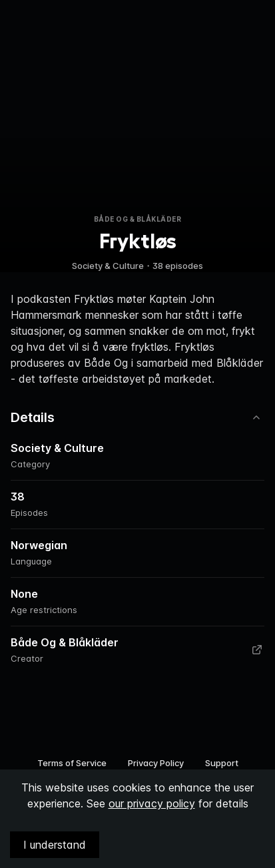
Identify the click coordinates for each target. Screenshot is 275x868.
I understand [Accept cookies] (55, 845)
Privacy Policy (156, 763)
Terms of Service (72, 763)
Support (222, 763)
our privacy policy (152, 803)
